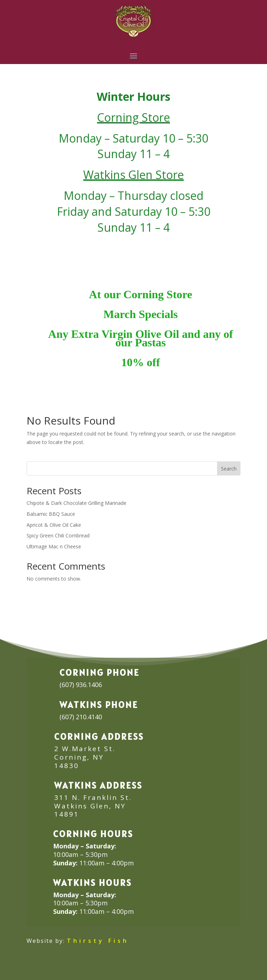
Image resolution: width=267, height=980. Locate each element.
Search (229, 469)
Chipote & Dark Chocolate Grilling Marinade (76, 503)
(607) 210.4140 (81, 717)
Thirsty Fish (98, 941)
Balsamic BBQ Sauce (51, 514)
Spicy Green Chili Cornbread (58, 535)
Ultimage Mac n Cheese (54, 546)
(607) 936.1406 (81, 685)
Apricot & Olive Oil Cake (54, 525)
